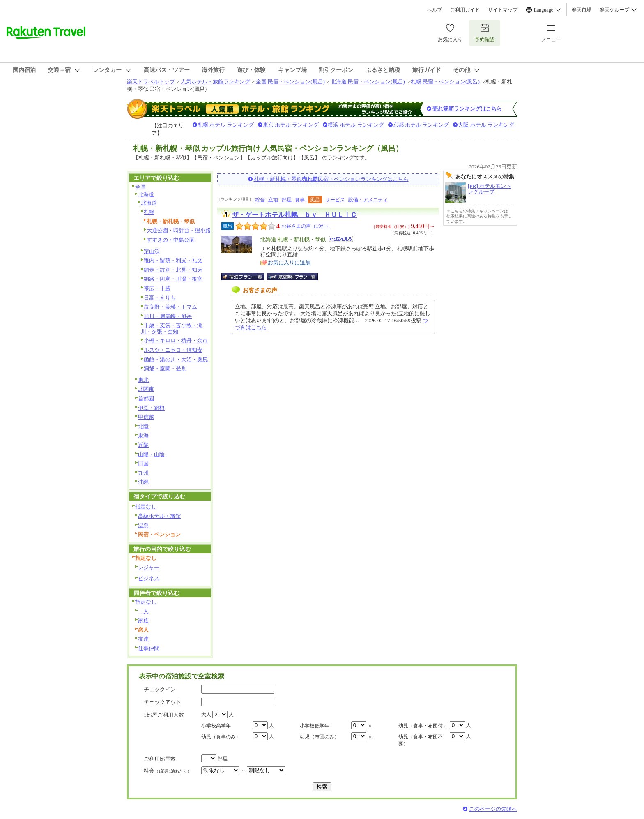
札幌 (149, 212)
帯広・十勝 (157, 288)
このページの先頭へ (493, 809)
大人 (206, 715)
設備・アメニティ (368, 200)
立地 (273, 200)
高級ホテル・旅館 (159, 516)
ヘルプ (435, 10)
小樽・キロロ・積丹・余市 (176, 340)
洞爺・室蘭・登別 (165, 368)
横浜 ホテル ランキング (356, 125)
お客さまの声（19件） (306, 226)
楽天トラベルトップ (151, 82)
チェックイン (160, 689)
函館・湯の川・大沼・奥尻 (176, 359)
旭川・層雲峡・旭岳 (168, 316)
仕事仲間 (149, 648)
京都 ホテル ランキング (421, 125)
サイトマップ (503, 10)
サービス (335, 200)
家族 (143, 620)
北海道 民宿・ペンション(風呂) (368, 82)
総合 (260, 200)
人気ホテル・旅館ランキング (215, 82)
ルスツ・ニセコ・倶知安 (173, 350)
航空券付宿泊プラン (292, 277)
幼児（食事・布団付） (423, 726)
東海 (143, 435)
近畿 (143, 445)
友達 (143, 639)
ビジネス (149, 578)
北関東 (146, 389)
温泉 (143, 525)
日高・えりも (160, 298)
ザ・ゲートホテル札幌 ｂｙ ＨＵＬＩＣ (294, 215)
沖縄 (143, 482)
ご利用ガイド (465, 10)
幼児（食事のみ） (221, 737)
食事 (300, 200)
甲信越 (146, 417)
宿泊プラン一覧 (247, 277)
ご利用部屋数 (160, 759)
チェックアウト (162, 702)
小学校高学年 (216, 726)
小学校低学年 (315, 726)
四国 (143, 463)
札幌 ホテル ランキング (226, 125)
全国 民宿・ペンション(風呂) (290, 82)
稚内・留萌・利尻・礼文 (173, 260)
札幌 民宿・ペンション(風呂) (445, 82)
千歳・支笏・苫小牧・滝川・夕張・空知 (172, 328)
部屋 (287, 200)
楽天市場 (582, 10)
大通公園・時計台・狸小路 (179, 230)
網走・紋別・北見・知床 (173, 270)
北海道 (146, 195)
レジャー (149, 567)
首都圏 (146, 398)
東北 (143, 380)
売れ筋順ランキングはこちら (467, 109)
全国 (140, 187)
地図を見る (341, 239)
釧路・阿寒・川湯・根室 (173, 279)
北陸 (143, 426)
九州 (143, 473)
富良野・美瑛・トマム (170, 307)
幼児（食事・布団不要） (421, 740)
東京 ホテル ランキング (291, 125)
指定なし (146, 506)
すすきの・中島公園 (171, 240)
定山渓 (152, 251)
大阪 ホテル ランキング (486, 125)
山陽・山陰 (151, 454)
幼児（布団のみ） (320, 737)
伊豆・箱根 (151, 408)
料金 (168, 771)
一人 (143, 611)
